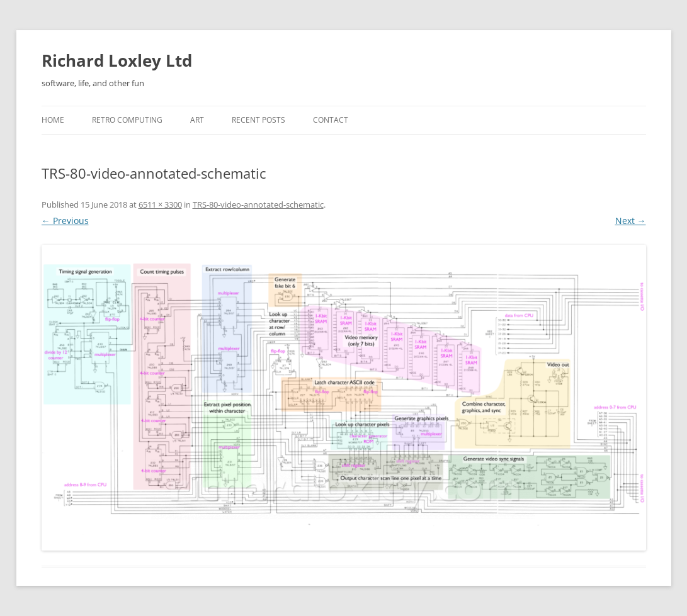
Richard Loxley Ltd (117, 60)
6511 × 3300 (160, 204)
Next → (631, 221)
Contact (331, 120)
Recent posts (258, 120)
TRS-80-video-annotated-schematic (258, 204)
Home (53, 120)
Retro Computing (127, 120)
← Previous (65, 221)
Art (197, 120)
